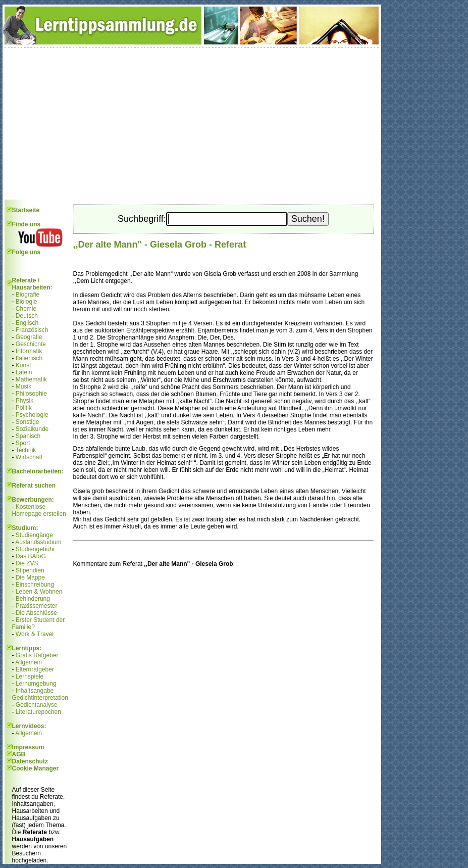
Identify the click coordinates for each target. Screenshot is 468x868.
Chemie (26, 309)
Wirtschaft (29, 457)
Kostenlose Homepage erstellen (39, 510)
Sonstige (28, 422)
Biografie (28, 295)
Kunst (23, 365)
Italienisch (29, 358)
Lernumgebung (36, 684)
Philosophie (31, 394)
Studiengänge (34, 535)
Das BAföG (31, 556)
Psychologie (32, 415)
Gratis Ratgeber (37, 655)
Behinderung (33, 599)
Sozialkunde (32, 429)
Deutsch (27, 316)
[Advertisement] (192, 124)
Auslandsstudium (38, 542)
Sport (23, 443)
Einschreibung (35, 585)
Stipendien (30, 570)
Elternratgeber (35, 669)
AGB (19, 754)
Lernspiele (30, 677)
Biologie (27, 302)
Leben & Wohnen (39, 592)
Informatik (29, 351)
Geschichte (31, 344)
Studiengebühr (35, 549)
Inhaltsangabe (35, 691)
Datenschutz (30, 761)
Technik (26, 450)
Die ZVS (27, 563)
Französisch (32, 330)
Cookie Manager (36, 768)
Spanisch (28, 436)
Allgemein (29, 662)
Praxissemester (37, 606)
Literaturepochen (38, 712)
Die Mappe (30, 577)
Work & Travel (35, 634)
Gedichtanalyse (37, 705)
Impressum (28, 747)
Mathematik (31, 379)
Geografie (29, 337)
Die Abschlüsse (36, 613)
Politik (24, 408)
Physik (24, 401)
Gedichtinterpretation (40, 698)
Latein (24, 372)
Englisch (27, 323)
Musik (23, 387)
